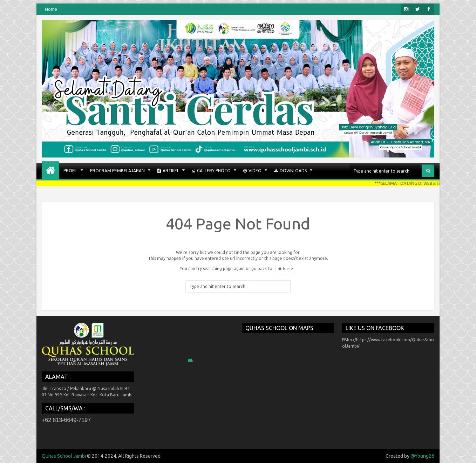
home (286, 269)
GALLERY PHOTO (211, 171)
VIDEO (252, 171)
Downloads (290, 171)
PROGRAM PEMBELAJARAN (117, 171)
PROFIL (70, 171)
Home (51, 9)
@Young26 (422, 456)
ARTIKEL (168, 171)
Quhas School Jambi (64, 456)
